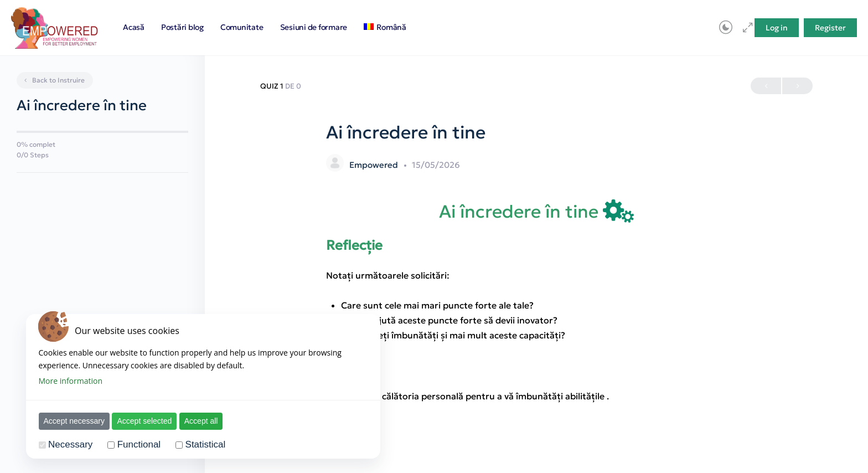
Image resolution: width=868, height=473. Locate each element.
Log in (777, 28)
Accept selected (144, 421)
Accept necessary (74, 421)
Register (830, 28)
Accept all (201, 421)
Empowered (375, 165)
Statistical (206, 444)
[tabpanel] (536, 302)
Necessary (70, 444)
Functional (139, 444)
